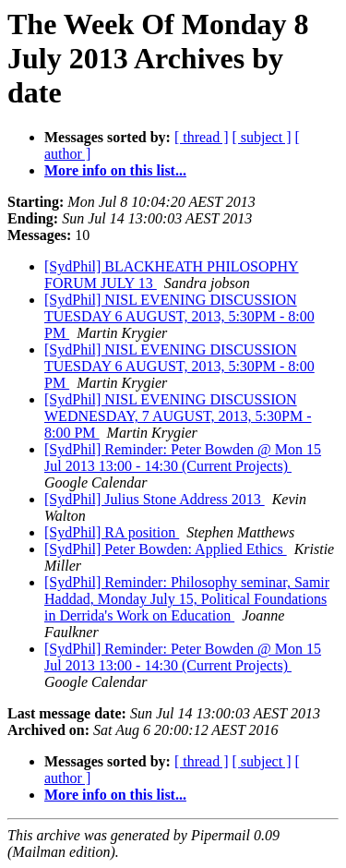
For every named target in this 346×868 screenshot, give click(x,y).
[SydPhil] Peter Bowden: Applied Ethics (166, 549)
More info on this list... (115, 170)
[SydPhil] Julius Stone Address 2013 (155, 499)
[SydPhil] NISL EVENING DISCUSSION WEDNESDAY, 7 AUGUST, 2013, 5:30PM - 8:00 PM (178, 416)
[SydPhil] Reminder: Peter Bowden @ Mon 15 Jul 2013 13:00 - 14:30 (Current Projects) (183, 458)
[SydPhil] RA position (112, 532)
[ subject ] (262, 137)
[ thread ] (202, 137)
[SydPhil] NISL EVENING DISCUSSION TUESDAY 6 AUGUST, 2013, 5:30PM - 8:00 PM (179, 316)
